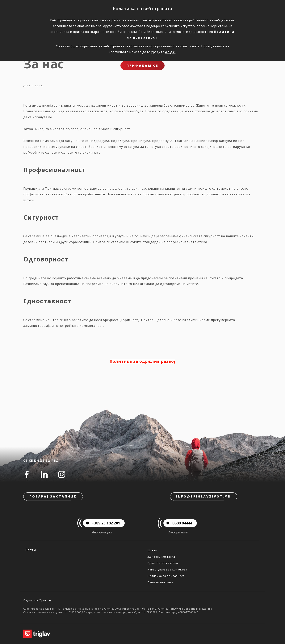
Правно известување (163, 563)
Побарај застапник (53, 496)
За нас (39, 85)
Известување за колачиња (167, 569)
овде (170, 52)
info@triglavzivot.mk (204, 496)
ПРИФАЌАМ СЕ (142, 66)
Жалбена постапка (161, 557)
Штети (152, 550)
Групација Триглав (38, 600)
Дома (27, 85)
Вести (30, 550)
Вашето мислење (160, 582)
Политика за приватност (166, 576)
